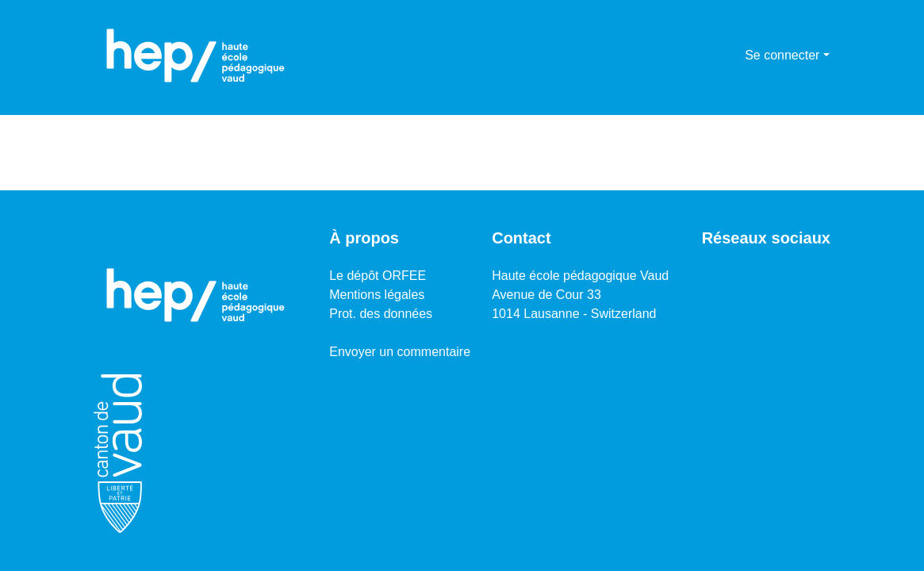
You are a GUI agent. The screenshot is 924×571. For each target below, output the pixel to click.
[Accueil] (196, 56)
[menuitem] (730, 56)
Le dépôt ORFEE (378, 276)
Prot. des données (381, 314)
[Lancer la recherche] (707, 56)
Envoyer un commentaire (400, 352)
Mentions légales (377, 295)
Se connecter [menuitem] (782, 55)
